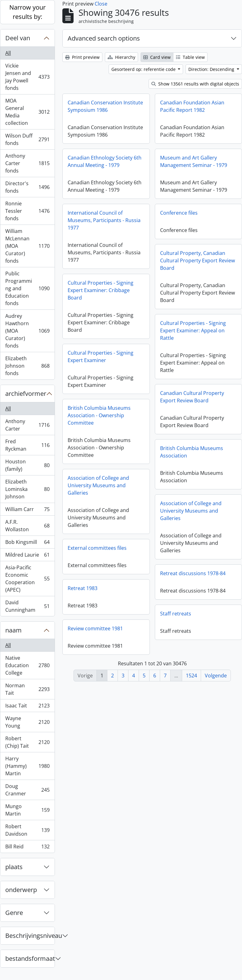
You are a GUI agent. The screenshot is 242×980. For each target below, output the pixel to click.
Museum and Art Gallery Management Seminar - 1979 (194, 161)
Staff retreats (176, 614)
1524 (191, 676)
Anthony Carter (27, 425)
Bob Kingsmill (27, 543)
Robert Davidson (27, 830)
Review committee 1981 (95, 628)
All (8, 53)
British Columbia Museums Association (192, 452)
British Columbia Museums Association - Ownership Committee (99, 415)
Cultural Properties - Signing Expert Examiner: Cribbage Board (101, 290)
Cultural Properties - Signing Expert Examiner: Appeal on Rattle (193, 330)
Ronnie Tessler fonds (27, 211)
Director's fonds (27, 187)
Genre (14, 913)
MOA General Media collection (27, 112)
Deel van (18, 38)
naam (13, 630)
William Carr (27, 511)
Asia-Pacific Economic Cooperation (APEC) (27, 579)
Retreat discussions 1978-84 (193, 573)
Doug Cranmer (27, 790)
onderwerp (21, 890)
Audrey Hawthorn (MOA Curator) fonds (27, 331)
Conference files (179, 213)
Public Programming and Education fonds (27, 288)
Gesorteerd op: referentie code (144, 69)
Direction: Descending (212, 69)
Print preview (82, 57)
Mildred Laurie (27, 556)
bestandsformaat (30, 958)
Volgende (216, 676)
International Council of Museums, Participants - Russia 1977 (104, 220)
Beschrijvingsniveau (30, 936)
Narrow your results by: (27, 12)
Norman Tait (27, 689)
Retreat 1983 (83, 588)
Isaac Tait (27, 707)
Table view (190, 57)
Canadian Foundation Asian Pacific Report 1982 (192, 106)
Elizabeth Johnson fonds (27, 366)
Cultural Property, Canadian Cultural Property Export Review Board (197, 260)
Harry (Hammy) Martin (27, 766)
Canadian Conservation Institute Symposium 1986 (105, 106)
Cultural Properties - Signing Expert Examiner (101, 357)
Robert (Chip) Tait (27, 742)
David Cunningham (27, 606)
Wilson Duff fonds (27, 139)
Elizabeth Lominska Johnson (27, 489)
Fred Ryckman (27, 445)
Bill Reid (27, 848)
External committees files (97, 548)
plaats (14, 867)
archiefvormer (26, 394)
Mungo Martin (27, 810)
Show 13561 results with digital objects (195, 84)
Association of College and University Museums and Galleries (98, 485)
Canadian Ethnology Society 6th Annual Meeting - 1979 (105, 161)
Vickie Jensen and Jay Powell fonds (27, 77)
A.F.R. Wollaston (27, 526)
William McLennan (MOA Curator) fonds (27, 246)
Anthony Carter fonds (27, 163)
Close (101, 4)
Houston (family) (27, 465)
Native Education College (27, 665)
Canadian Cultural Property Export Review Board (192, 397)
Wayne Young (27, 722)
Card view (157, 57)
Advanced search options (104, 38)
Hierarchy (121, 57)
